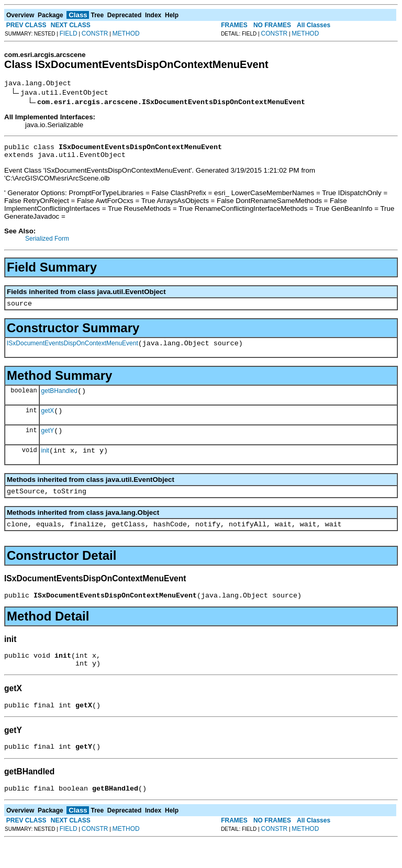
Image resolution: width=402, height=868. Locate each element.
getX (48, 422)
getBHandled (59, 400)
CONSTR (95, 33)
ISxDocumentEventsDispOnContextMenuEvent (72, 351)
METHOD (126, 33)
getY (48, 443)
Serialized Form (47, 243)
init (45, 465)
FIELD (69, 33)
